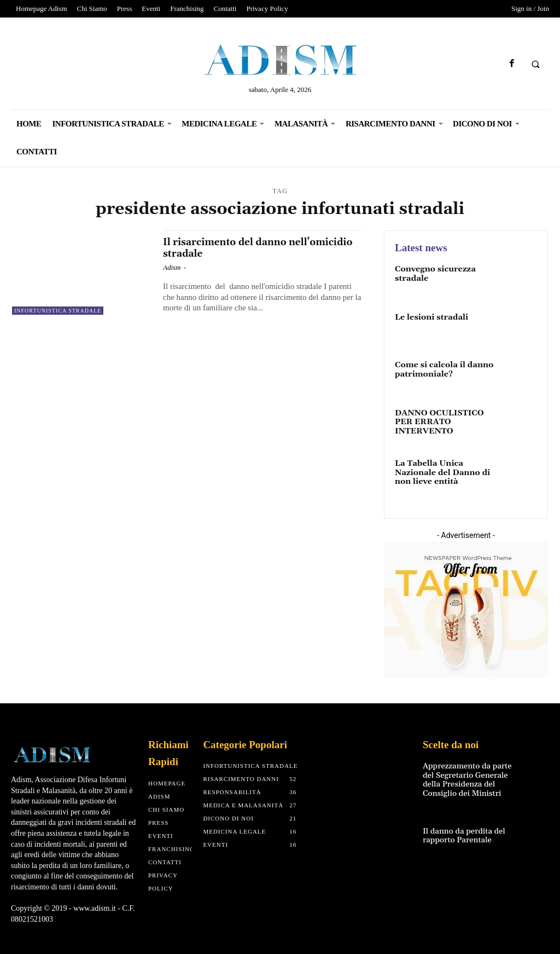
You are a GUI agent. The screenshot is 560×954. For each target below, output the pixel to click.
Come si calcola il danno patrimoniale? (442, 369)
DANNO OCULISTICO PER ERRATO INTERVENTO (437, 421)
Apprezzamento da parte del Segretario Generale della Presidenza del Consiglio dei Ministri (465, 775)
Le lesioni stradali (430, 317)
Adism (172, 267)
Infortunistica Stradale (58, 311)
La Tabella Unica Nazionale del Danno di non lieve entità (441, 470)
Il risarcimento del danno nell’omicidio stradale (231, 248)
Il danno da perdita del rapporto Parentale (462, 829)
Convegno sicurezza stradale (434, 273)
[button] (535, 64)
